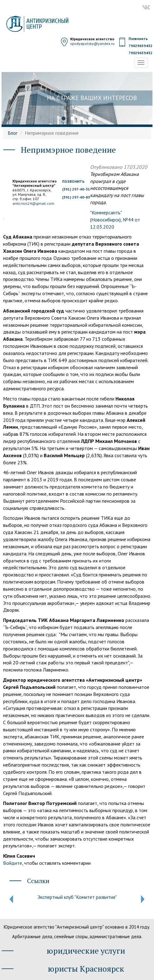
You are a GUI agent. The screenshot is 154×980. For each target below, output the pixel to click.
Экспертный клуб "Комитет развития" (77, 897)
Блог (13, 133)
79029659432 (140, 46)
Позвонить (138, 39)
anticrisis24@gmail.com (33, 203)
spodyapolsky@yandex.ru (92, 44)
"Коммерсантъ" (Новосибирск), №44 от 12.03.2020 (115, 220)
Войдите (13, 863)
